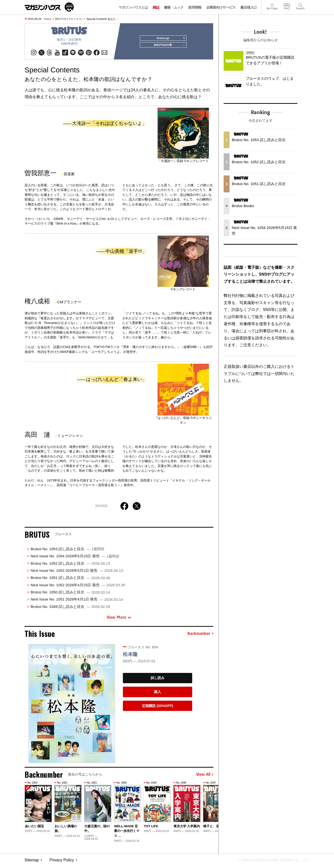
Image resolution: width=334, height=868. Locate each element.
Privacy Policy (62, 862)
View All (205, 776)
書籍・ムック (174, 7)
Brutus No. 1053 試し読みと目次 (67, 551)
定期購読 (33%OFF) (157, 708)
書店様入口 (249, 7)
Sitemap (32, 862)
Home (48, 19)
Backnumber (200, 636)
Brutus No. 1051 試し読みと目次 (70, 580)
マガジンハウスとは (133, 7)
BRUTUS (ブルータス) (69, 19)
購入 (158, 694)
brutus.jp (169, 38)
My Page (272, 5)
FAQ (287, 5)
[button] (209, 811)
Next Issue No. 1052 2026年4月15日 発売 (78, 587)
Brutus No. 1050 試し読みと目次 (70, 594)
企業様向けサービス (221, 7)
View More (119, 619)
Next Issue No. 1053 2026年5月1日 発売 (77, 572)
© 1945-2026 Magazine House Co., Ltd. (270, 862)
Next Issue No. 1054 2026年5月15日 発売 (75, 558)
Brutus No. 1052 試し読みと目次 (70, 565)
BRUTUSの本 (168, 47)
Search (300, 5)
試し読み (158, 680)
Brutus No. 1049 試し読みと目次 (70, 608)
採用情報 (195, 7)
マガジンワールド (49, 7)
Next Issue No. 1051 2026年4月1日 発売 (77, 601)
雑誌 (156, 7)
